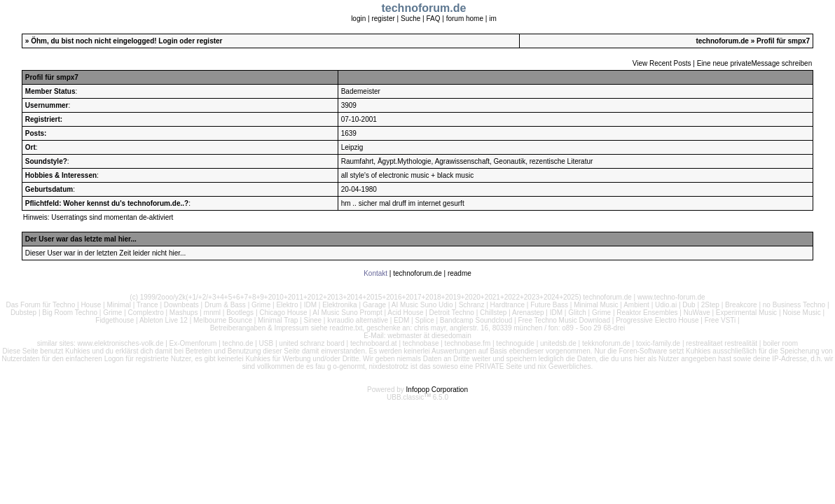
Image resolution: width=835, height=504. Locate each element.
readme (460, 273)
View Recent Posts (662, 63)
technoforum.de (722, 41)
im (493, 19)
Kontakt (375, 273)
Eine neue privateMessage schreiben (755, 63)
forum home (465, 19)
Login (168, 41)
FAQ (433, 19)
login (358, 19)
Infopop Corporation (437, 390)
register (383, 19)
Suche (410, 19)
